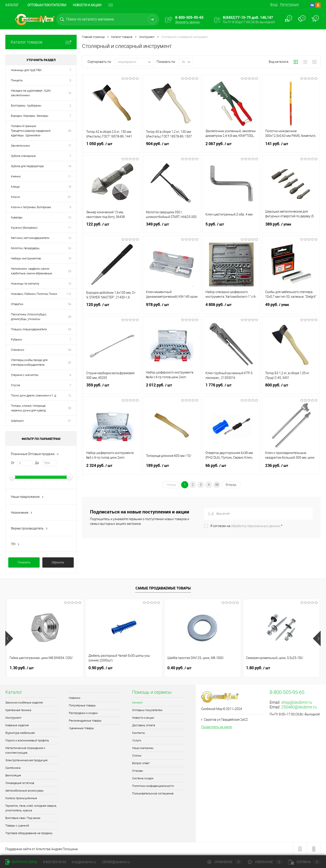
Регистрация (289, 4)
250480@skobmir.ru (299, 707)
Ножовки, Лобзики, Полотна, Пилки (34, 294)
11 (70, 176)
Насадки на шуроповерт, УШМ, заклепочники (31, 93)
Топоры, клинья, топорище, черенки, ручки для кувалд (28, 408)
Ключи (15, 197)
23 (70, 271)
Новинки (75, 698)
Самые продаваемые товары (163, 588)
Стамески (17, 350)
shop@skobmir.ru (297, 702)
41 (70, 421)
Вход (274, 4)
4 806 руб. (231, 307)
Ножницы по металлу (25, 284)
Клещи (15, 187)
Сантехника (13, 768)
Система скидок (143, 778)
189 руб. (172, 468)
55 (70, 408)
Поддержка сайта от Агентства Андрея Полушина (42, 849)
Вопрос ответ (141, 763)
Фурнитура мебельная (20, 733)
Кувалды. (17, 217)
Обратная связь (22, 862)
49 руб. (291, 307)
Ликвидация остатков (20, 783)
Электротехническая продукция (26, 760)
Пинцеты (17, 80)
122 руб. (112, 227)
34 (70, 350)
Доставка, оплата (144, 725)
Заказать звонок (187, 22)
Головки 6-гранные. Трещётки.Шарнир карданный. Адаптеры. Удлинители (31, 131)
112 (69, 294)
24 (70, 248)
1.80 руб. (258, 668)
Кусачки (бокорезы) (24, 228)
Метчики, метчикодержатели (30, 238)
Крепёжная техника (18, 710)
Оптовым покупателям (47, 5)
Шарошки (17, 421)
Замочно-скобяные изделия (24, 703)
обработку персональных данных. (256, 526)
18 (70, 166)
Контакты (139, 733)
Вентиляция (13, 775)
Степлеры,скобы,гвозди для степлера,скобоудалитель (29, 362)
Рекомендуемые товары (85, 721)
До (37, 463)
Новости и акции (87, 5)
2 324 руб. (112, 468)
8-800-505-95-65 (55, 862)
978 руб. (172, 307)
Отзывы (138, 771)
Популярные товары (82, 705)
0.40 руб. (179, 668)
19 (70, 258)
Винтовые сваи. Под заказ (23, 818)
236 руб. (291, 468)
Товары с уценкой (17, 826)
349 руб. (172, 227)
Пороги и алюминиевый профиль (27, 740)
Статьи (137, 756)
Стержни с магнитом (25, 375)
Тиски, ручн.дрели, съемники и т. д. (34, 395)
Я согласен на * (246, 526)
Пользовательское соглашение (153, 793)
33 (70, 329)
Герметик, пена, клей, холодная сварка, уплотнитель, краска (31, 808)
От (13, 463)
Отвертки (17, 304)
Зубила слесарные (23, 156)
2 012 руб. (172, 388)
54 (70, 304)
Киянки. (16, 176)
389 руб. (291, 227)
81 (70, 197)
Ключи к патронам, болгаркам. (31, 207)
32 (70, 362)
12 (70, 395)
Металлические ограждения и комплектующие (25, 750)
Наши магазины (143, 748)
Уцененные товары (81, 728)
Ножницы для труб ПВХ (26, 70)
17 (70, 146)
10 (70, 217)
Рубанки (16, 340)
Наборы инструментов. (26, 258)
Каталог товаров (41, 42)
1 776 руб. (231, 388)
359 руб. (112, 388)
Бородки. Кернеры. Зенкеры (30, 116)
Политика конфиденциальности (153, 786)
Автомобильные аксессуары (25, 791)
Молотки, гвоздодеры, (25, 248)
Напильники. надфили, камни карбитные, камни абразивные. (32, 271)
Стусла (15, 385)
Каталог (12, 5)
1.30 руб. (22, 668)
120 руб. (112, 307)
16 (70, 93)
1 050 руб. (112, 146)
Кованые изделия (17, 725)
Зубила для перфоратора (27, 166)
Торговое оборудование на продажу (29, 833)
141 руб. (291, 146)
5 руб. (231, 227)
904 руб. (172, 146)
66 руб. (231, 468)
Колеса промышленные (21, 798)
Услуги (137, 740)
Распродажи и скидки (83, 713)
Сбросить (58, 562)
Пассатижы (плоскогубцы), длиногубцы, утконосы (29, 317)
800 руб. (291, 388)
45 (70, 131)
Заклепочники (20, 146)
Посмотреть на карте (216, 727)
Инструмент (13, 718)
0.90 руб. (100, 668)
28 (70, 317)
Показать (24, 562)
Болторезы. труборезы (26, 106)
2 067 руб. (231, 146)
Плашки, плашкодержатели (29, 329)
